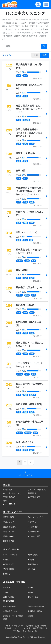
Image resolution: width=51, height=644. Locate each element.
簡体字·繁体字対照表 (36, 606)
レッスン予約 (33, 527)
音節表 (30, 616)
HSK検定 (7, 574)
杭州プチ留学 (9, 597)
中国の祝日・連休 (10, 611)
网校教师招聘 (9, 541)
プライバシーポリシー (14, 626)
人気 (36, 55)
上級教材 (31, 560)
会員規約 (29, 626)
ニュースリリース (30, 631)
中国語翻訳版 (33, 564)
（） (29, 109)
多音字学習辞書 (9, 606)
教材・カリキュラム (36, 517)
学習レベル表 (9, 532)
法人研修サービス (35, 532)
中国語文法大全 (9, 497)
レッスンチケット (10, 555)
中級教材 (7, 560)
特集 (5, 501)
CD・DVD (32, 569)
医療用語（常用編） (36, 611)
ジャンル (7, 55)
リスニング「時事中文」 (37, 490)
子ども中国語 (9, 569)
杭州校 (30, 592)
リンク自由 (26, 628)
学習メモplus (8, 536)
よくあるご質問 (34, 536)
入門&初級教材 (34, 555)
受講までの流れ (9, 527)
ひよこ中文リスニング (12, 493)
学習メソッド (9, 522)
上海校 (6, 592)
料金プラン (32, 522)
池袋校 (30, 588)
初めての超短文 (34, 497)
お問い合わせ (41, 626)
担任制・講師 (9, 517)
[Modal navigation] (46, 4)
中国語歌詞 (32, 493)
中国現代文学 (9, 564)
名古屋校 (7, 588)
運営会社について (12, 628)
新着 (44, 55)
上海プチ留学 (33, 597)
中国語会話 (8, 490)
